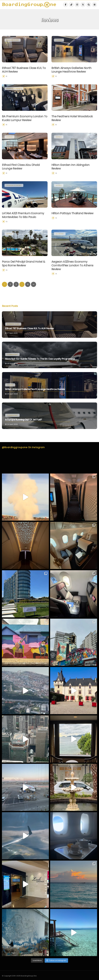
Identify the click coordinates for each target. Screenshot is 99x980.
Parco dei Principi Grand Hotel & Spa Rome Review (23, 276)
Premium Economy (14, 101)
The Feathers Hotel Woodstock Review (72, 131)
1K (7, 76)
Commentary (12, 354)
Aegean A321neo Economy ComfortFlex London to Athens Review (72, 278)
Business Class (13, 40)
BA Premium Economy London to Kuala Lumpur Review (25, 131)
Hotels (59, 101)
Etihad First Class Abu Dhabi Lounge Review (21, 179)
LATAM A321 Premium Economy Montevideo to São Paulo (23, 228)
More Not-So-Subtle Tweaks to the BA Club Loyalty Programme (40, 359)
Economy (60, 246)
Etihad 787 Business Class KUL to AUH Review (24, 70)
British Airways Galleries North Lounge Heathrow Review (71, 70)
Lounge (59, 40)
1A (56, 186)
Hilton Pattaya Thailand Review (72, 226)
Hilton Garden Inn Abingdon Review (71, 179)
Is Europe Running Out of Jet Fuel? (24, 420)
